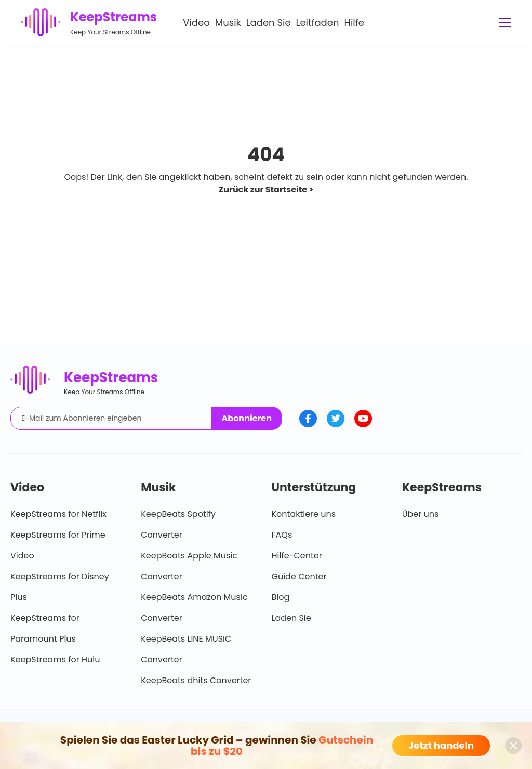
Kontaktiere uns (304, 514)
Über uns (421, 514)
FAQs (282, 535)
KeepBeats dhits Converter (196, 680)
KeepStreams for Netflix (58, 514)
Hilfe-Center (297, 556)
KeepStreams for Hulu (55, 660)
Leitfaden (318, 23)
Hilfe (354, 23)
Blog (281, 597)
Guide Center (299, 576)
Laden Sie (269, 23)
